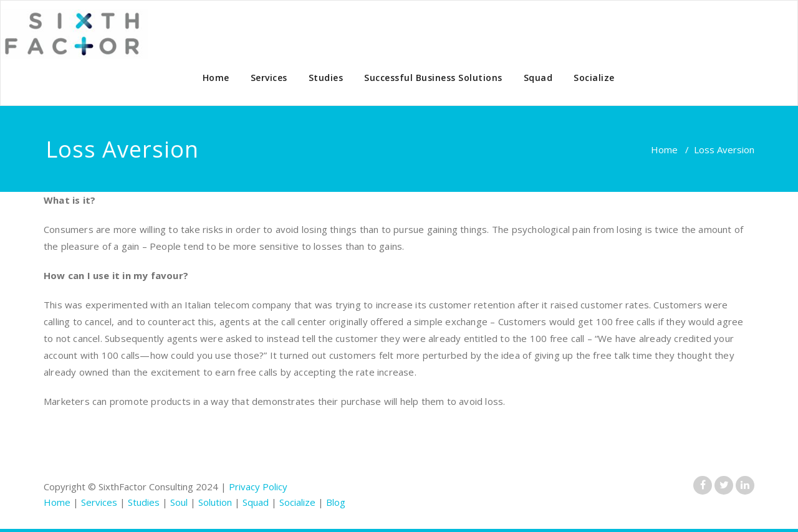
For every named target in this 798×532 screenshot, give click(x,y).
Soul (179, 502)
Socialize (594, 78)
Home (216, 78)
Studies (326, 78)
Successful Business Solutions (433, 78)
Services (269, 78)
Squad (538, 78)
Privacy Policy (258, 487)
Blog (336, 502)
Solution (215, 502)
